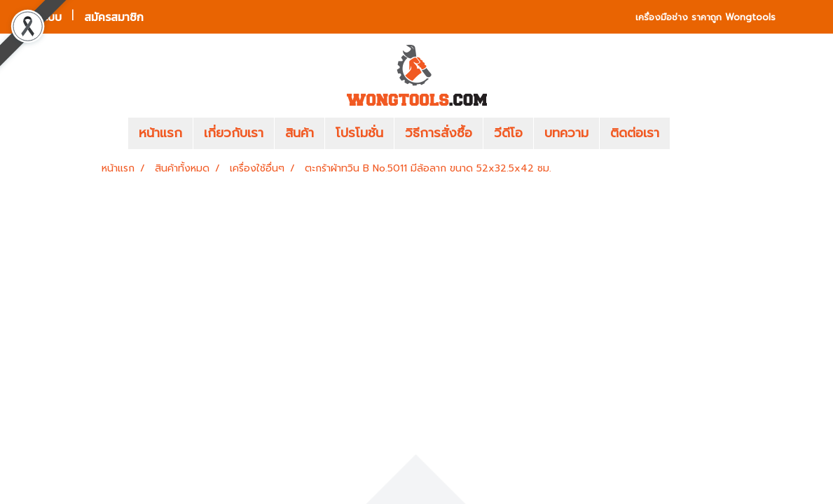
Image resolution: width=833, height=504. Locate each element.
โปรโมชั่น (359, 133)
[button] (691, 134)
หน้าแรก (160, 133)
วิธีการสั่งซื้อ (439, 133)
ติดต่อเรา (635, 133)
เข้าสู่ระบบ (39, 17)
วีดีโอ (508, 133)
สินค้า (300, 133)
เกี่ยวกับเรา (234, 133)
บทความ (566, 133)
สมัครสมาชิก (114, 17)
